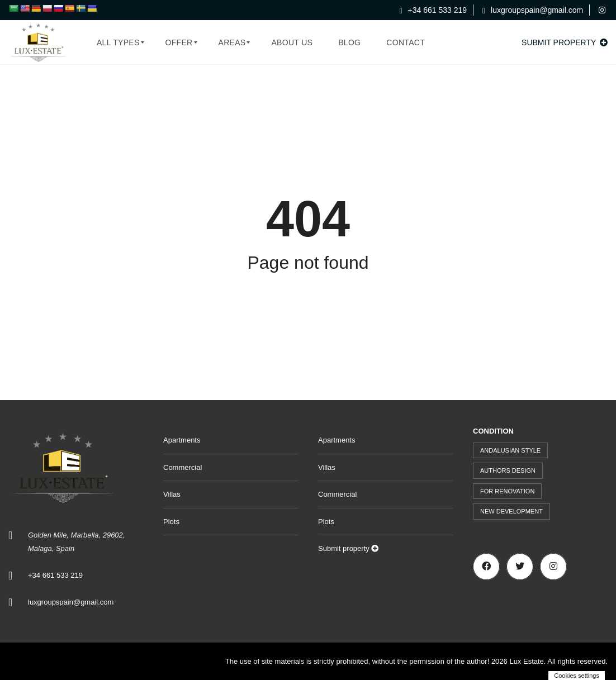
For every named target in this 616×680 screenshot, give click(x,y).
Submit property (565, 42)
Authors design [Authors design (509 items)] (508, 470)
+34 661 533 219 (433, 10)
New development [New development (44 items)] (511, 511)
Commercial (183, 467)
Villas (172, 494)
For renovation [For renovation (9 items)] (507, 491)
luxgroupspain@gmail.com (533, 10)
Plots (171, 522)
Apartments (182, 440)
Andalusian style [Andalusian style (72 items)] (510, 450)
